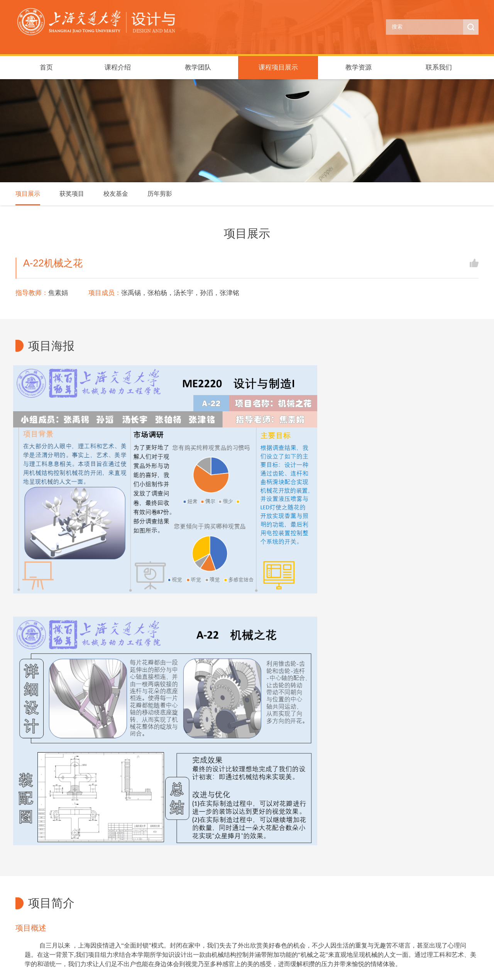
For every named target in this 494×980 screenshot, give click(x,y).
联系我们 (439, 67)
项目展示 (28, 194)
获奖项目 (72, 194)
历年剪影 (160, 194)
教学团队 (198, 67)
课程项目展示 (278, 67)
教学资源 (359, 67)
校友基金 (116, 194)
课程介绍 (118, 67)
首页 (46, 67)
